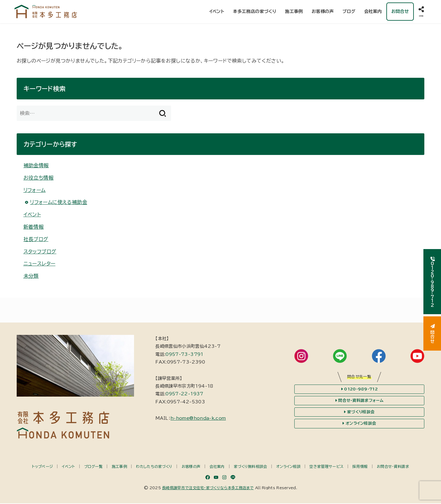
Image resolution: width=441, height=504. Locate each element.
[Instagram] (224, 478)
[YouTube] (216, 478)
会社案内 (373, 12)
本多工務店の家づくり (255, 12)
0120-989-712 (359, 390)
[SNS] (421, 12)
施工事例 (294, 12)
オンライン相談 (288, 467)
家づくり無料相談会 (250, 467)
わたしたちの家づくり (154, 467)
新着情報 (34, 227)
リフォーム (35, 191)
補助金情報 (36, 166)
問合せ (432, 334)
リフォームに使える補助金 (59, 203)
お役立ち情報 (38, 178)
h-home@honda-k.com (198, 419)
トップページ (42, 467)
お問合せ (400, 12)
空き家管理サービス (326, 467)
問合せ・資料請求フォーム (359, 401)
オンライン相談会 (359, 424)
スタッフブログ (40, 252)
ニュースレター (40, 264)
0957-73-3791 (184, 355)
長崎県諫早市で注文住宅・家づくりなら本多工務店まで (208, 488)
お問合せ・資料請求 (393, 467)
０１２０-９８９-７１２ (432, 282)
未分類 (31, 277)
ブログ (349, 12)
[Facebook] (208, 478)
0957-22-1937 (184, 395)
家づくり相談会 (359, 413)
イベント (216, 12)
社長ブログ (36, 240)
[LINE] (233, 478)
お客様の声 (323, 12)
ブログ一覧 (93, 467)
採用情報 (360, 467)
